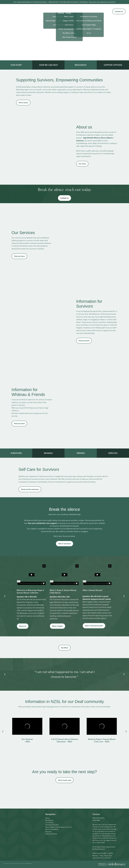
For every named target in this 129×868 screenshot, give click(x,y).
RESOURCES (81, 65)
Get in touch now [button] (64, 780)
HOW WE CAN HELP (48, 65)
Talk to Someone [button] (64, 544)
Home (47, 818)
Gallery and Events (51, 834)
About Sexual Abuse (52, 829)
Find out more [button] (19, 256)
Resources (49, 832)
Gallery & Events (90, 9)
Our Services (49, 9)
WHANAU (48, 453)
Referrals (61, 13)
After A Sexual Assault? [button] (94, 626)
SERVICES (113, 453)
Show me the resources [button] (30, 489)
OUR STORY (16, 65)
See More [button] (64, 648)
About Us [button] (23, 626)
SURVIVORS (16, 453)
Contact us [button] (64, 198)
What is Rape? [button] (57, 626)
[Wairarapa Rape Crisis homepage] (16, 11)
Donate (69, 13)
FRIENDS (81, 453)
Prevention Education (52, 825)
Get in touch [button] (23, 103)
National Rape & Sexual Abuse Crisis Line (59, 827)
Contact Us (119, 11)
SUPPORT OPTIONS (113, 65)
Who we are (37, 9)
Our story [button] (82, 164)
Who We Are (49, 820)
